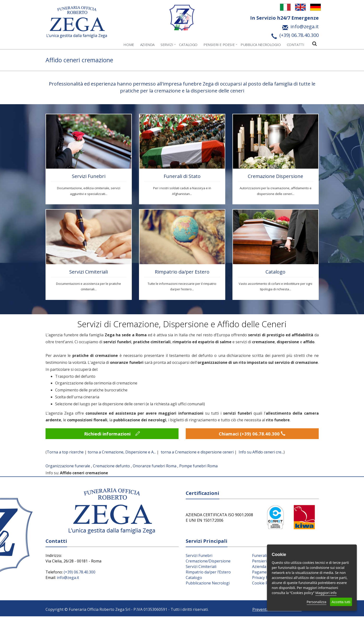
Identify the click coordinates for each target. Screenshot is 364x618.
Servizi (167, 45)
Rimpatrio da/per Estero (182, 272)
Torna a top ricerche (65, 454)
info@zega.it (68, 579)
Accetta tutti (341, 602)
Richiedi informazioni (112, 434)
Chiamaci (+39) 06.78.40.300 (252, 434)
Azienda (147, 45)
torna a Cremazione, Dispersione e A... (122, 454)
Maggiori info (326, 593)
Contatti (296, 45)
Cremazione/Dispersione (208, 562)
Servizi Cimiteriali (89, 272)
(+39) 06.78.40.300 (80, 573)
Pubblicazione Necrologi (208, 584)
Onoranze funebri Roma (155, 467)
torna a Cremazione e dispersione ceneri (197, 454)
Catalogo (188, 45)
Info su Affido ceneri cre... (261, 454)
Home (129, 45)
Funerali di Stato (182, 176)
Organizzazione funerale (68, 467)
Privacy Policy (264, 579)
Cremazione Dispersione (275, 176)
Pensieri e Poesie (219, 45)
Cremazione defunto (111, 467)
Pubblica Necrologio (261, 45)
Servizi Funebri (89, 176)
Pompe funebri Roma (198, 467)
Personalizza (317, 602)
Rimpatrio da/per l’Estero (208, 573)
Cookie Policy (264, 584)
